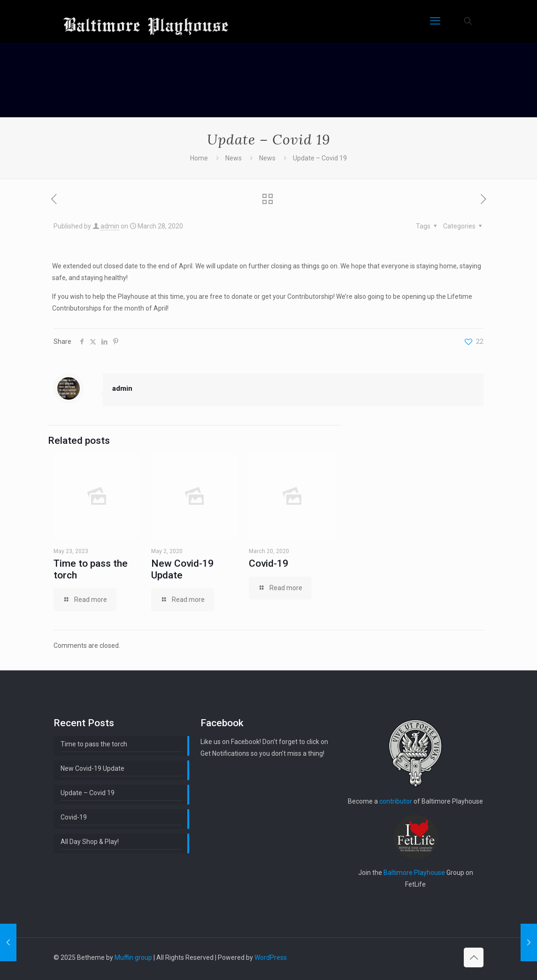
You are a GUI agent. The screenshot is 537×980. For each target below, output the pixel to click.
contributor (396, 801)
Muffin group (133, 957)
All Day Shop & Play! (90, 842)
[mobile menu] (435, 21)
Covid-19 (268, 563)
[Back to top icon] (474, 957)
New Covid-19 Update (182, 569)
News (234, 158)
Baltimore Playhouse (414, 873)
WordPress (271, 957)
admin (110, 226)
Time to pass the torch (94, 744)
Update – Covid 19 (88, 793)
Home (199, 158)
